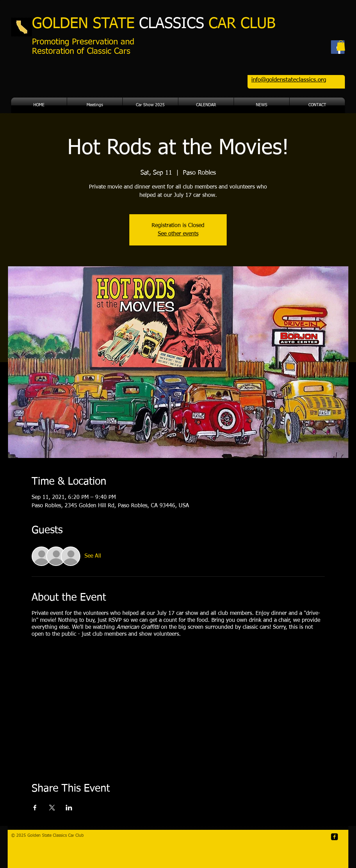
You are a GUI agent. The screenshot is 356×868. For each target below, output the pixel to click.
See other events (178, 234)
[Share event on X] (52, 808)
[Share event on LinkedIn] (69, 808)
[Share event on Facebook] (35, 808)
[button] (341, 45)
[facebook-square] (334, 837)
